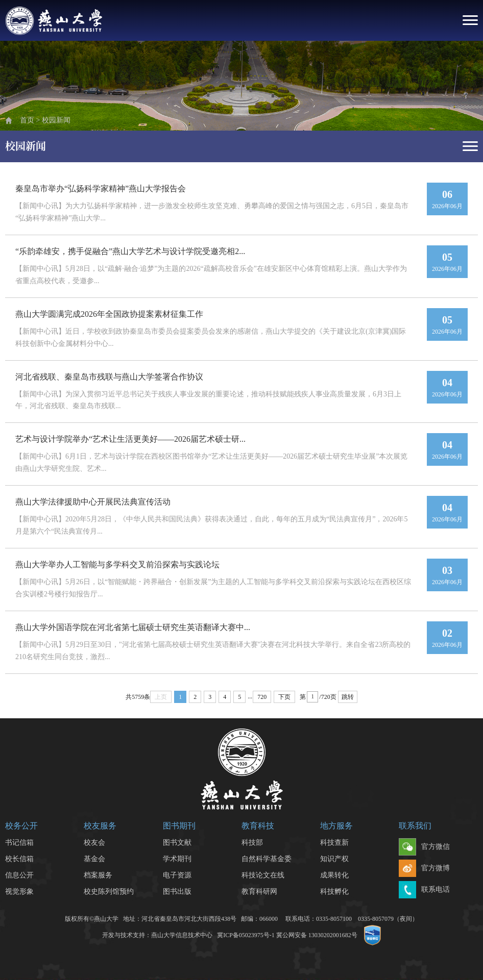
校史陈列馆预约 (109, 891)
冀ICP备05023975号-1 (246, 935)
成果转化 (334, 875)
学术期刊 (177, 859)
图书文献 (177, 843)
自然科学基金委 (267, 859)
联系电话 (424, 890)
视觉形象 (19, 891)
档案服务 (98, 875)
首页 (27, 120)
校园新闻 (56, 120)
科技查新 (334, 843)
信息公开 (19, 875)
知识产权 (334, 859)
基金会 (94, 859)
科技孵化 (334, 891)
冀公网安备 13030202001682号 (317, 935)
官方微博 (424, 869)
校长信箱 (19, 859)
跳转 (348, 697)
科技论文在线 (263, 875)
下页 (284, 697)
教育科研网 (259, 891)
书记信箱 (19, 843)
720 (262, 697)
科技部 (252, 843)
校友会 (94, 843)
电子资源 (177, 875)
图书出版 (177, 891)
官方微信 (424, 847)
